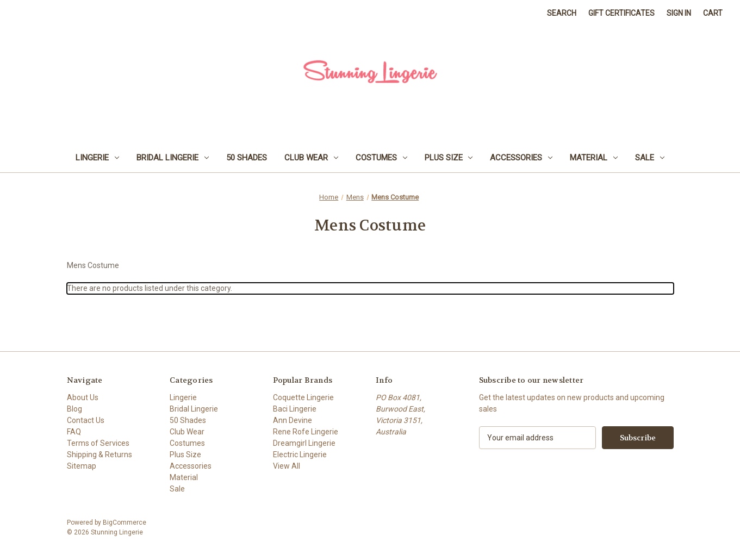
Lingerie (97, 158)
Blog (74, 409)
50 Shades (247, 158)
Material (594, 158)
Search (562, 13)
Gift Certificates (621, 13)
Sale (650, 158)
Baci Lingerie (295, 409)
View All (287, 466)
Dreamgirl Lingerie (304, 443)
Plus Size (449, 158)
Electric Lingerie (300, 455)
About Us (83, 397)
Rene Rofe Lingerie (306, 432)
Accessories (521, 158)
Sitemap (82, 466)
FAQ (74, 432)
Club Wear (311, 158)
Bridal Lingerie (173, 158)
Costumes (381, 158)
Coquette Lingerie (303, 397)
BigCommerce (125, 522)
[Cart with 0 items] (713, 13)
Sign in (679, 13)
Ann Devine (293, 420)
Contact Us (86, 420)
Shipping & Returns (100, 455)
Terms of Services (98, 443)
